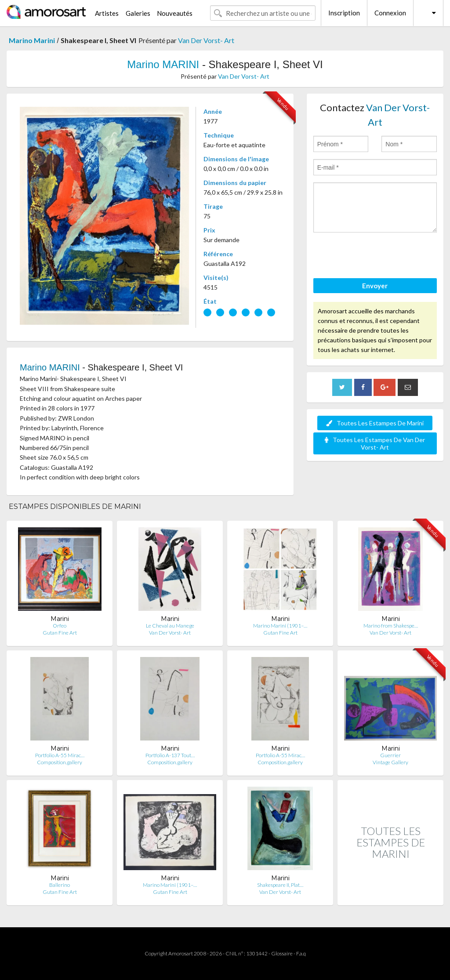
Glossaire (282, 953)
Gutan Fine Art (60, 633)
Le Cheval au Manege (170, 626)
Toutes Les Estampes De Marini (375, 423)
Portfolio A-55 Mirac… (60, 755)
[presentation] (380, 257)
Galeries (138, 13)
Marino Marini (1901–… (280, 626)
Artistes (107, 13)
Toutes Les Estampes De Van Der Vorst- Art (375, 443)
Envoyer (375, 286)
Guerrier (390, 755)
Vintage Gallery (390, 762)
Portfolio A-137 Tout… (170, 755)
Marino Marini (32, 40)
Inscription (344, 13)
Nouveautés (175, 13)
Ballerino (60, 885)
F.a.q (301, 953)
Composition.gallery (60, 762)
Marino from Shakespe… (391, 626)
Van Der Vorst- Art (206, 40)
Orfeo (60, 626)
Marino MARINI (163, 64)
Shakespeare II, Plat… (280, 885)
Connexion (390, 13)
